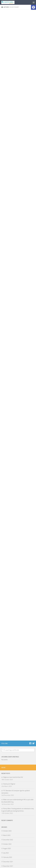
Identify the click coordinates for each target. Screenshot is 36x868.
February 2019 (8, 811)
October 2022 (7, 745)
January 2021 (7, 780)
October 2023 (7, 732)
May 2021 (6, 771)
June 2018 (6, 828)
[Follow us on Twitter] (33, 644)
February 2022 (8, 758)
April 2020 (6, 793)
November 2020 (8, 789)
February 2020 (8, 802)
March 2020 (7, 798)
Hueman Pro (27, 855)
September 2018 (8, 824)
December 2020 (8, 784)
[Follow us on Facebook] (30, 644)
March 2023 (7, 736)
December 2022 (8, 740)
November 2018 (8, 815)
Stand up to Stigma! (9, 685)
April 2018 (6, 837)
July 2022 (6, 754)
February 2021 (8, 776)
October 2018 (7, 820)
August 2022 (7, 749)
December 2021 (8, 762)
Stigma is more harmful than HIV (13, 678)
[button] (34, 7)
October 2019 (7, 806)
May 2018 (6, 833)
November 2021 (8, 767)
